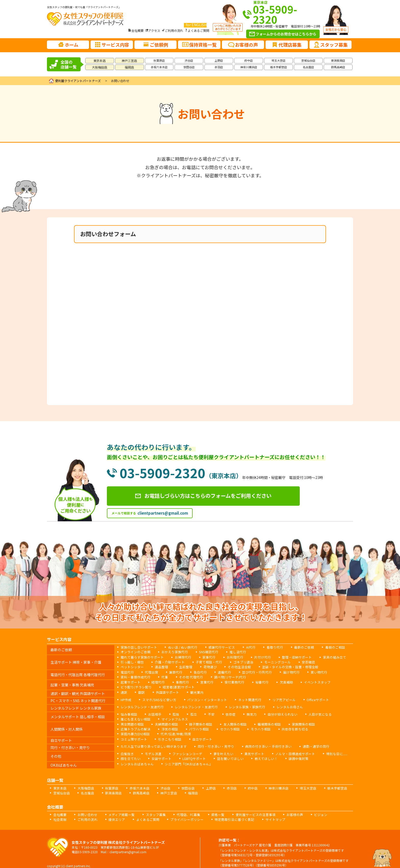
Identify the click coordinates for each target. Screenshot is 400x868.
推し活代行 (230, 652)
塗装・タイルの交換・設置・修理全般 (247, 667)
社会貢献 (327, 807)
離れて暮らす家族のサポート (140, 657)
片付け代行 (254, 657)
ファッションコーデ (183, 747)
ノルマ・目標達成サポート (284, 747)
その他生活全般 (200, 667)
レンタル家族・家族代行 (238, 706)
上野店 (219, 60)
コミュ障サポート (133, 732)
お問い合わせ (85, 807)
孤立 (189, 713)
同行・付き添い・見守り (209, 740)
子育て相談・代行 (203, 662)
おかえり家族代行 (171, 652)
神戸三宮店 (129, 61)
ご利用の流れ (174, 30)
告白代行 (195, 672)
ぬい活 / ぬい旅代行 (178, 648)
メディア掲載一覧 (117, 807)
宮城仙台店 (308, 60)
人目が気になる (309, 713)
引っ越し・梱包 (131, 662)
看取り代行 (265, 648)
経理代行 (156, 681)
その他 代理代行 (187, 676)
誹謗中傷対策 (288, 751)
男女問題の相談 (131, 723)
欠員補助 (277, 681)
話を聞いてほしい (224, 751)
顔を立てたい (130, 751)
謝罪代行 (172, 672)
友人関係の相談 (228, 723)
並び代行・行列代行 (249, 672)
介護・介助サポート (166, 662)
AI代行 (242, 648)
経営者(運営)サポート (175, 686)
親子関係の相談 (195, 723)
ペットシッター (324, 662)
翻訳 (140, 691)
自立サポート (197, 732)
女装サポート (159, 751)
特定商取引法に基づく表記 (200, 812)
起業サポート (130, 681)
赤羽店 (219, 67)
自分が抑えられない (273, 713)
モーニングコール (267, 662)
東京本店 (99, 61)
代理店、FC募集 (180, 807)
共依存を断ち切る (246, 727)
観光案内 (192, 691)
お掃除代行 (179, 657)
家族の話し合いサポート (137, 648)
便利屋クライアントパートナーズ (78, 81)
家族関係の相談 (292, 723)
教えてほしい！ (257, 751)
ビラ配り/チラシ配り (135, 686)
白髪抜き (127, 747)
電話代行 (127, 672)
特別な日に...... (323, 747)
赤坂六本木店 (159, 67)
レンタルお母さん (278, 706)
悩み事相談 (128, 713)
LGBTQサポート (190, 751)
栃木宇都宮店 (279, 67)
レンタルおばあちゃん (136, 757)
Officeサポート (305, 698)
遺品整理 (127, 667)
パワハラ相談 (156, 727)
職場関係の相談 (260, 723)
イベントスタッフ (306, 681)
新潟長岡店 (338, 60)
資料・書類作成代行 (134, 676)
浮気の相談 (128, 727)
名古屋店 (308, 67)
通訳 (123, 691)
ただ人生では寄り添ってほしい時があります (151, 740)
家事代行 (203, 657)
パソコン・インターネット (202, 698)
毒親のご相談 (322, 648)
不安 (206, 713)
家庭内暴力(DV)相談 (282, 727)
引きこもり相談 (166, 732)
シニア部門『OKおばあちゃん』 (184, 757)
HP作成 (126, 698)
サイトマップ (238, 812)
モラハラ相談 (214, 727)
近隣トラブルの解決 (327, 723)
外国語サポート (165, 691)
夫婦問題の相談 (163, 723)
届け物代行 (281, 672)
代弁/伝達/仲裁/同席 (321, 727)
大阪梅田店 (99, 67)
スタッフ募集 (149, 807)
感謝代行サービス (215, 648)
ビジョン (304, 807)
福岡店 (129, 67)
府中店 (249, 60)
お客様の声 (280, 807)
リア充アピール (274, 698)
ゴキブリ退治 (235, 662)
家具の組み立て (321, 657)
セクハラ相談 (185, 727)
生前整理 (149, 667)
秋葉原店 (159, 60)
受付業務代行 (228, 681)
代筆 (162, 676)
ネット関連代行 (242, 698)
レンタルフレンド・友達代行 (140, 706)
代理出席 (149, 672)
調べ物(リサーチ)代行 (223, 676)
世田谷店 (189, 67)
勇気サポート (246, 747)
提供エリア (90, 812)
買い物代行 (307, 672)
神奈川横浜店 (249, 67)
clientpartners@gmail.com (163, 514)
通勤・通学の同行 (302, 740)
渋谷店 (189, 60)
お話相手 (153, 713)
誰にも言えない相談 (134, 718)
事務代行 (179, 681)
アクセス (154, 30)
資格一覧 (208, 807)
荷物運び (172, 667)
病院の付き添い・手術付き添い (258, 740)
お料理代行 (228, 657)
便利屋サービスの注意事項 (243, 807)
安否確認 (296, 662)
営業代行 (202, 681)
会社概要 (137, 30)
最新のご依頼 (293, 648)
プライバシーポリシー (156, 812)
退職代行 (218, 672)
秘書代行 (254, 681)
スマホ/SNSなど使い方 (157, 698)
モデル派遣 (151, 747)
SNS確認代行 (203, 652)
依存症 (224, 713)
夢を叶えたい (217, 747)
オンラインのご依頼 (134, 652)
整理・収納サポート (286, 657)
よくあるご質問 (198, 30)
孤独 (172, 713)
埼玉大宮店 (278, 60)
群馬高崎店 (338, 67)
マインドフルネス (171, 718)
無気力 (244, 713)
